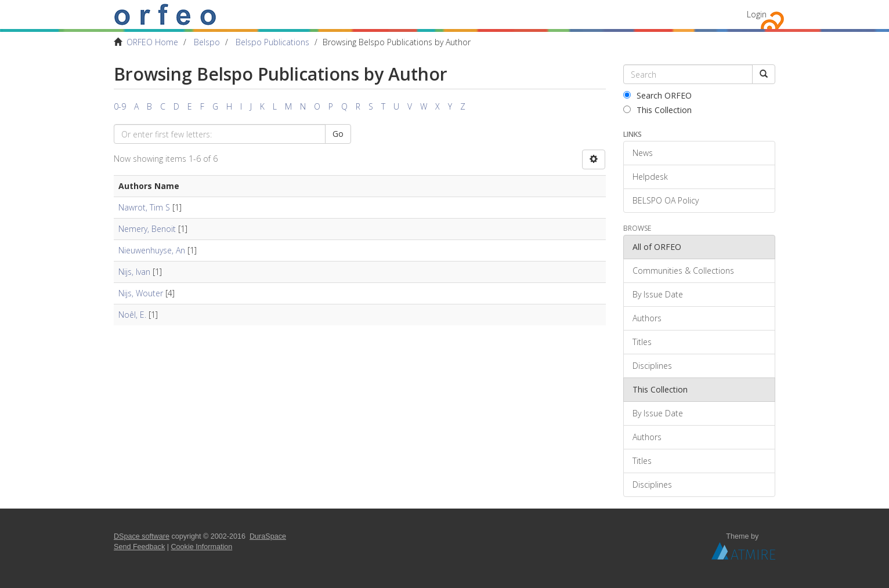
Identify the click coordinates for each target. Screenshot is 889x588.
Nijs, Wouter (141, 293)
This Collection (657, 110)
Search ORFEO (657, 95)
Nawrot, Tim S (144, 207)
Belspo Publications (272, 42)
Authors (647, 318)
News (643, 153)
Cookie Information (202, 547)
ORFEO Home (152, 42)
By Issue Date (658, 294)
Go (338, 134)
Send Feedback (139, 547)
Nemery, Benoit (147, 229)
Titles (642, 342)
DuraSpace (268, 536)
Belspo (207, 42)
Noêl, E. (132, 315)
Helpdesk (650, 177)
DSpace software (142, 536)
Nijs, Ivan (134, 272)
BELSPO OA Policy (666, 200)
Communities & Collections (683, 271)
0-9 (120, 106)
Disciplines (652, 366)
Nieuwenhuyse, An (152, 250)
